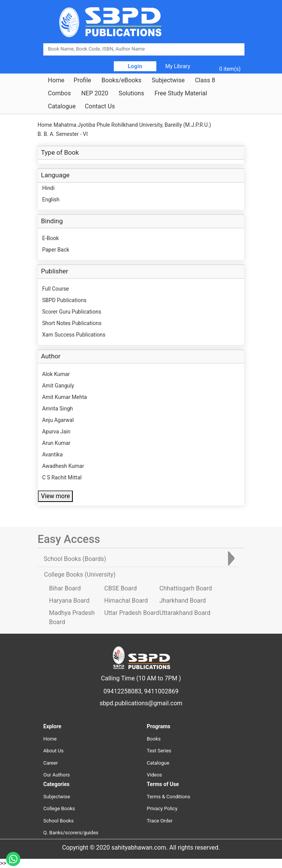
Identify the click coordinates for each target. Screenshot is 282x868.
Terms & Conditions (168, 797)
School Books (58, 821)
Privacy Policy (162, 808)
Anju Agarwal (58, 420)
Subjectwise (168, 80)
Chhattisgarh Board (186, 588)
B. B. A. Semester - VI (63, 134)
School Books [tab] (75, 559)
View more (55, 496)
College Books (59, 808)
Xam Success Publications (74, 335)
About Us (53, 751)
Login (135, 66)
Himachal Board (126, 601)
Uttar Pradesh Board (132, 613)
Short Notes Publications (72, 323)
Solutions (131, 93)
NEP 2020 (95, 93)
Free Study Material (181, 93)
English (51, 199)
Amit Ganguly (58, 386)
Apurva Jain (56, 432)
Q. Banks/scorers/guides (71, 833)
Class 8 (205, 80)
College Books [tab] (80, 575)
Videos (154, 775)
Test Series (159, 751)
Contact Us (100, 106)
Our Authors (57, 775)
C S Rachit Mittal (62, 477)
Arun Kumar (56, 443)
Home (56, 80)
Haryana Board (69, 601)
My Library (178, 66)
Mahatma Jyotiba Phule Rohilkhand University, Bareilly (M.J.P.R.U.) (132, 125)
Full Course (56, 289)
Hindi (48, 188)
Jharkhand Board (183, 601)
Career (51, 763)
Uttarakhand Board (185, 613)
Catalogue (62, 106)
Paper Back (56, 250)
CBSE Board (121, 588)
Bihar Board (65, 588)
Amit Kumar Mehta (65, 397)
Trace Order (160, 821)
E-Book (51, 238)
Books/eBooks (121, 80)
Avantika (52, 454)
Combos (59, 93)
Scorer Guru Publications (72, 312)
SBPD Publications (64, 300)
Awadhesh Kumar (63, 466)
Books (154, 739)
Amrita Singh (57, 409)
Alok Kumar (56, 374)
